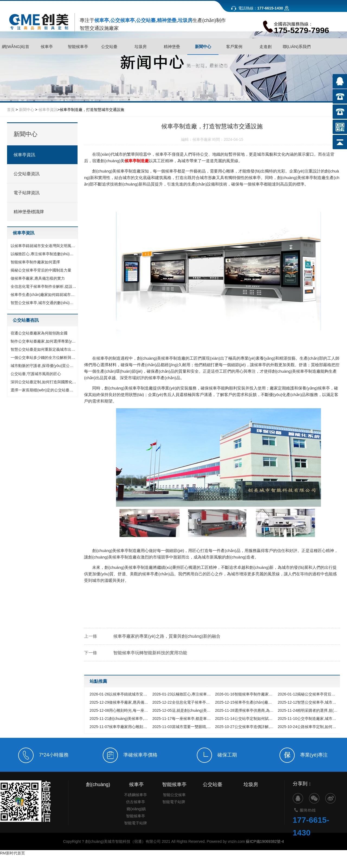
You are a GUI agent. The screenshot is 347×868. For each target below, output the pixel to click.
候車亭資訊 (48, 110)
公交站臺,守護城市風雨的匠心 (36, 374)
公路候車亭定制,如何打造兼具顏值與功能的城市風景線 (308, 727)
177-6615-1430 (311, 853)
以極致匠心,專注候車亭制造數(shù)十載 (44, 254)
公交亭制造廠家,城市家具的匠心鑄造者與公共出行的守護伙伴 (308, 719)
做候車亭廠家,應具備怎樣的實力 (38, 278)
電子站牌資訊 (27, 193)
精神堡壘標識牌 (29, 212)
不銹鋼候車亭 (136, 820)
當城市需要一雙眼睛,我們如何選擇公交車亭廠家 (182, 727)
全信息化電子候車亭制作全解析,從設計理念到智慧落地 (44, 286)
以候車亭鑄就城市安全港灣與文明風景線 (44, 246)
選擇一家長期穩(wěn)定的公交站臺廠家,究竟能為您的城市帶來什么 (44, 390)
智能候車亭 (136, 841)
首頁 (11, 110)
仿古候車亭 (136, 827)
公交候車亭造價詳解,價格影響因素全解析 (245, 727)
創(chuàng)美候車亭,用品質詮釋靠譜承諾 (120, 719)
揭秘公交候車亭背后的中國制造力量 (41, 270)
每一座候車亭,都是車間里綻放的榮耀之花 (182, 719)
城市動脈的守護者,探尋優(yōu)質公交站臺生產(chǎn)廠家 (44, 366)
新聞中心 (27, 110)
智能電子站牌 (136, 848)
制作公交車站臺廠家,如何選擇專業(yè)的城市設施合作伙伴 (44, 341)
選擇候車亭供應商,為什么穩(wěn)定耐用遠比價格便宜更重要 (245, 710)
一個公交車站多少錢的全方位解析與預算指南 (44, 358)
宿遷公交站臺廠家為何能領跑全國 (39, 333)
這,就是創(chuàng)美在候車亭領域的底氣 (182, 710)
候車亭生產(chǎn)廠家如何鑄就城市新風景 (44, 295)
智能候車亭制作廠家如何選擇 (35, 262)
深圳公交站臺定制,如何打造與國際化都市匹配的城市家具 (44, 382)
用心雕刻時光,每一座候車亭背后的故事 (120, 710)
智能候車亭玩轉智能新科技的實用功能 (150, 653)
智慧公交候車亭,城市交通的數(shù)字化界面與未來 (44, 303)
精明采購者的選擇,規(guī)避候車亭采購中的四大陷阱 (308, 710)
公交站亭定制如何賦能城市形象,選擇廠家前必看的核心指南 (245, 719)
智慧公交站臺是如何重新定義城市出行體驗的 (44, 349)
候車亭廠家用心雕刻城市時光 (120, 727)
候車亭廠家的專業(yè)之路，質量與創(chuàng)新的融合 (167, 636)
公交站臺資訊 (27, 174)
